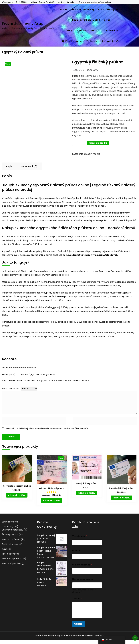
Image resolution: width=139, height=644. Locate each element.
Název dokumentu (83, 579)
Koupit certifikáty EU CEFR (86, 20)
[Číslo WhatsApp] (87, 571)
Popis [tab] (9, 166)
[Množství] (78, 143)
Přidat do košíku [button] (17, 495)
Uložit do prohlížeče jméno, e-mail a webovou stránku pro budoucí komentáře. (47, 428)
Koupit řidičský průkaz (110, 9)
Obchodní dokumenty (82, 9)
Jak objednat (111, 31)
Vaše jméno (80, 536)
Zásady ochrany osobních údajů (82, 31)
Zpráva (77, 599)
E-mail (77, 550)
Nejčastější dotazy (72, 41)
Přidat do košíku (98, 143)
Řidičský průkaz (92, 154)
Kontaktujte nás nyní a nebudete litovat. (95, 255)
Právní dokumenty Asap (23, 23)
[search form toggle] (135, 25)
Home (63, 9)
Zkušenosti (92, 41)
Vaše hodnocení (11, 388)
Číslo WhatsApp (82, 565)
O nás (107, 20)
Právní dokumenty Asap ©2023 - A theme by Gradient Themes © (70, 636)
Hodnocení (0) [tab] (29, 166)
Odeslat (79, 624)
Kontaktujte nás (111, 41)
